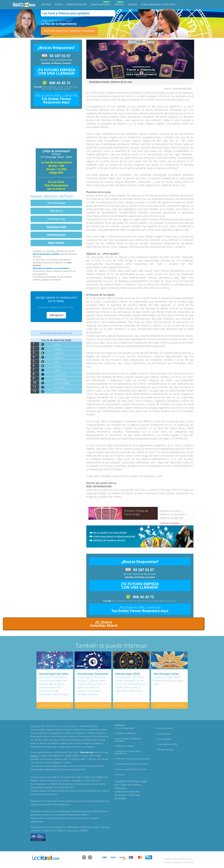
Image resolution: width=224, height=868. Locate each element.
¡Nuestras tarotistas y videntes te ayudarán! (69, 31)
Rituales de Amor (166, 749)
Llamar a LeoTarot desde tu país (131, 769)
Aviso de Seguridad (125, 728)
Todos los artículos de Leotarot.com (133, 759)
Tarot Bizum (56, 211)
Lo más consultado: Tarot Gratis (159, 4)
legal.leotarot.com (185, 859)
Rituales (132, 4)
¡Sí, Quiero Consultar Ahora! (104, 624)
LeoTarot (46, 4)
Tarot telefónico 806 (167, 744)
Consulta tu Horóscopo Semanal (93, 705)
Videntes (119, 4)
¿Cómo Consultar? (100, 4)
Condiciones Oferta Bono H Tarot (132, 764)
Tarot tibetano (165, 739)
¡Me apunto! (56, 315)
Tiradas (58, 4)
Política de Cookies (125, 746)
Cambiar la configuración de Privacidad (178, 862)
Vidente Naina (68, 307)
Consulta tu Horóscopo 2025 (131, 705)
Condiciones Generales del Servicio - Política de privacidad (127, 795)
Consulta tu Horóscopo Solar (169, 705)
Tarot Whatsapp (56, 203)
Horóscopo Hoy (56, 219)
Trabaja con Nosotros (126, 733)
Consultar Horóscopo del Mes (55, 705)
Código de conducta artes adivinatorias (127, 752)
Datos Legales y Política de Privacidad (128, 740)
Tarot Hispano (164, 734)
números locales (77, 791)
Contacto (120, 774)
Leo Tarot (67, 89)
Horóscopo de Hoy (76, 4)
